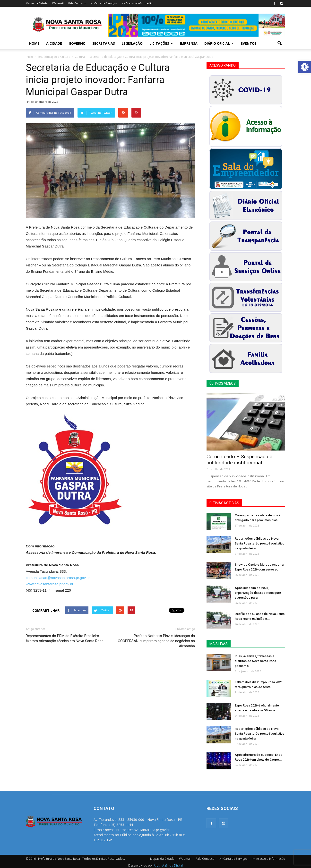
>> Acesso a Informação (137, 3)
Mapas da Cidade (37, 3)
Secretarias (104, 43)
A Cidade (54, 43)
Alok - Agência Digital (168, 865)
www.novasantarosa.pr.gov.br (50, 584)
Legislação (132, 43)
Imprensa (189, 43)
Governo (77, 43)
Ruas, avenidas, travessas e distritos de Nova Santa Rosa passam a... (255, 661)
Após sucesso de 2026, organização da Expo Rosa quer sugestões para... (258, 593)
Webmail (58, 3)
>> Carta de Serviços (104, 3)
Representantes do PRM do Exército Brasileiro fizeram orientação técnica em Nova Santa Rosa (65, 638)
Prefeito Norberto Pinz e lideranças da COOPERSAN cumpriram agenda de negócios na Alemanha (156, 641)
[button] (305, 67)
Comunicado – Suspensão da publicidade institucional (239, 460)
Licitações (161, 43)
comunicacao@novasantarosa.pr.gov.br (58, 578)
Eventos (249, 43)
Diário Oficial (219, 43)
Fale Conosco (77, 3)
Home (34, 43)
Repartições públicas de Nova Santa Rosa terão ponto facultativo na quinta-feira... (259, 543)
